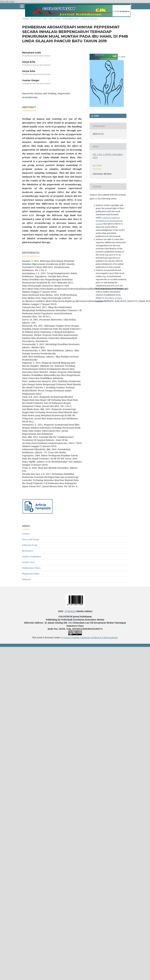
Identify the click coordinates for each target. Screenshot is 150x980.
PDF (96, 116)
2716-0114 (70, 611)
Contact (26, 534)
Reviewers (28, 551)
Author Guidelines (32, 556)
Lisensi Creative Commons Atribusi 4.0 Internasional (90, 637)
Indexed (26, 579)
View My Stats (7, 1)
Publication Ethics (31, 568)
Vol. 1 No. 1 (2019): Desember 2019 (61, 19)
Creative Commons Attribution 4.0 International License (109, 221)
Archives (36, 19)
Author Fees (28, 562)
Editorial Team (30, 545)
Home (25, 19)
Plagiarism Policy (31, 574)
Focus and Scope (31, 539)
